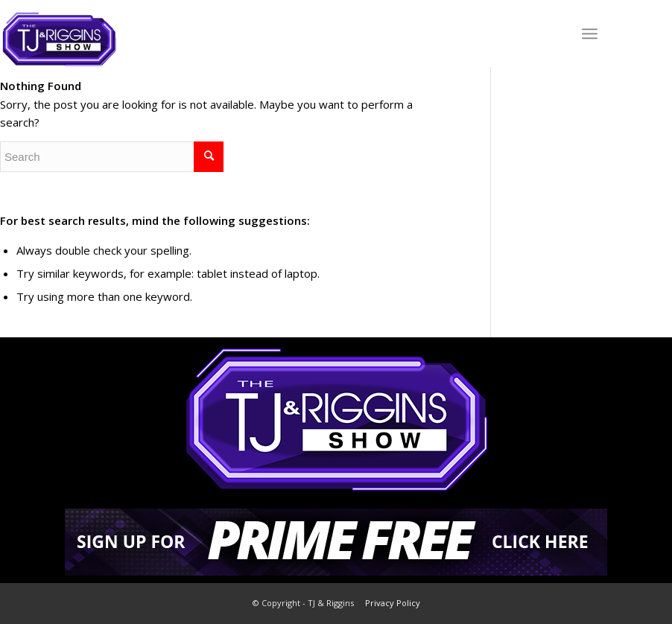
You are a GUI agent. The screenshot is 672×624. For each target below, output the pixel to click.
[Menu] (590, 34)
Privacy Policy (393, 603)
